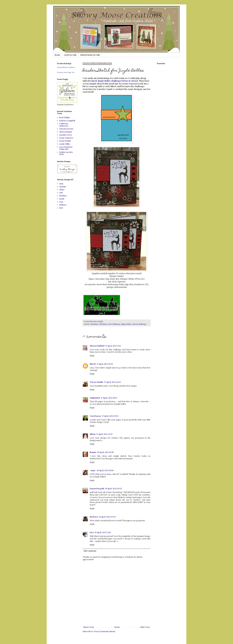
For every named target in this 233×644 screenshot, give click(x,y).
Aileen (93, 434)
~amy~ (93, 470)
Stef (61, 208)
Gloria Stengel (66, 132)
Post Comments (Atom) (105, 631)
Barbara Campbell (67, 121)
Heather (63, 196)
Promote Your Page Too (66, 72)
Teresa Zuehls (97, 382)
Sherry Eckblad (97, 346)
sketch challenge (139, 324)
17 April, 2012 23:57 (104, 434)
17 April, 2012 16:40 (112, 382)
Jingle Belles (126, 324)
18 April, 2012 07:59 (107, 517)
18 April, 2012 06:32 (113, 489)
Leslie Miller (65, 144)
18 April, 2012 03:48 (105, 470)
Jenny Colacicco (66, 138)
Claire (62, 190)
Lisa (92, 532)
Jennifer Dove (66, 135)
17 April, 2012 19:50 (110, 416)
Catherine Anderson (64, 125)
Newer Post (89, 627)
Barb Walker (65, 118)
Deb (61, 193)
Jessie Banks (65, 141)
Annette (63, 187)
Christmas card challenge (110, 324)
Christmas (94, 324)
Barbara (94, 517)
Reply (92, 356)
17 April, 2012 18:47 (109, 398)
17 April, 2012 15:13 (113, 346)
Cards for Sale (70, 55)
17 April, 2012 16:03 (105, 364)
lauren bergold (97, 489)
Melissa (63, 205)
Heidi (62, 199)
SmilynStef (95, 398)
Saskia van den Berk (66, 153)
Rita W (93, 364)
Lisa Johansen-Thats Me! (66, 148)
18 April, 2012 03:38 (105, 452)
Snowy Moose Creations (66, 67)
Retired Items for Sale (90, 55)
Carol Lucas (95, 416)
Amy (61, 184)
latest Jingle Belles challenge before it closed (114, 81)
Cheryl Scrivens (66, 129)
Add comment (90, 551)
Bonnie (93, 452)
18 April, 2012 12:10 (103, 532)
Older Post (145, 627)
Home (57, 55)
